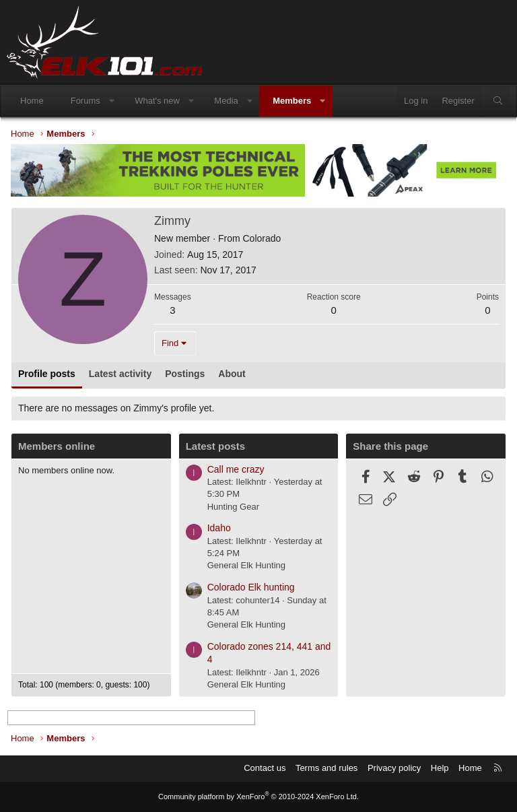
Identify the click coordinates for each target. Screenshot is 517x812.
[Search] (498, 101)
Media (226, 101)
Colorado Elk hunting (251, 587)
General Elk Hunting (246, 565)
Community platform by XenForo (258, 797)
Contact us (265, 768)
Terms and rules (326, 768)
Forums (85, 101)
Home (32, 101)
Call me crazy (236, 469)
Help (440, 768)
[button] (111, 101)
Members (292, 101)
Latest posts (215, 446)
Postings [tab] (185, 374)
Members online (57, 446)
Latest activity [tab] (120, 374)
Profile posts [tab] (47, 374)
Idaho (219, 528)
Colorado (262, 238)
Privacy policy (394, 768)
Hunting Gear (233, 507)
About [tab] (232, 374)
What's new (157, 101)
